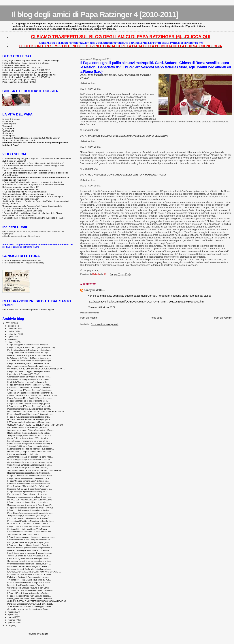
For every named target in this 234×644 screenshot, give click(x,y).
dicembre (13, 326)
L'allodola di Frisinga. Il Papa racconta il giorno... (28, 577)
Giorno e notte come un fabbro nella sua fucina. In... (30, 366)
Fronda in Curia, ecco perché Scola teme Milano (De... (31, 444)
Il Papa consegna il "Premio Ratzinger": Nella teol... (29, 406)
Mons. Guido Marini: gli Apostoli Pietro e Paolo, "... (29, 468)
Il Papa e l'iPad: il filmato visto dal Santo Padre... (28, 593)
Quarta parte (8, 128)
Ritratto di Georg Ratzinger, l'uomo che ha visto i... (29, 433)
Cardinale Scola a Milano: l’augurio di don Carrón (28, 588)
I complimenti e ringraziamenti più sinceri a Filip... (28, 441)
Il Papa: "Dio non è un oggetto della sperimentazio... (30, 371)
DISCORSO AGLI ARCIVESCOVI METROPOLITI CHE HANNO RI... (37, 412)
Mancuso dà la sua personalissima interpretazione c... (30, 548)
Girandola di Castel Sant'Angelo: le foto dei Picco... (29, 377)
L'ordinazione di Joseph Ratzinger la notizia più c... (29, 350)
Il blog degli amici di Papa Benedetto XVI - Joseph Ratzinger (31, 60)
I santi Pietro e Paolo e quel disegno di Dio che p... (29, 566)
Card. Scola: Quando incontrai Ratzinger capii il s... (29, 558)
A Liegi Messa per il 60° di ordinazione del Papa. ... (29, 353)
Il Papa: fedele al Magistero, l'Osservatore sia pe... (29, 363)
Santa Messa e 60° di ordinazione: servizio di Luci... (29, 465)
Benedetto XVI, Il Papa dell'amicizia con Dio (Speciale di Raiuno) (35, 218)
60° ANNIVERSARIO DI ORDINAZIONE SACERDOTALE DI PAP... (36, 369)
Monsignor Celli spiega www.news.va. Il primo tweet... (30, 604)
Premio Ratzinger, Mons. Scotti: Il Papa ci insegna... (30, 398)
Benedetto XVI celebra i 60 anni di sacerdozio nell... (29, 484)
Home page (156, 318)
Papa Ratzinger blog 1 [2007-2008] (19, 82)
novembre (13, 329)
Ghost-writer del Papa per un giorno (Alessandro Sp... (30, 462)
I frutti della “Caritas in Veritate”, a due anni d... (27, 382)
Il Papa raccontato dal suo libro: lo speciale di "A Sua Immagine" (34, 196)
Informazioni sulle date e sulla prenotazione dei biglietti (28, 310)
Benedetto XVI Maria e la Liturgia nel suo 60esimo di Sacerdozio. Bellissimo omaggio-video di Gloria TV (34, 186)
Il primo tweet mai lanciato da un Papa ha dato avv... (30, 532)
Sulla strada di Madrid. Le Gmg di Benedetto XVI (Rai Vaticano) (34, 163)
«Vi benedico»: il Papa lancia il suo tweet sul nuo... (29, 580)
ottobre (12, 331)
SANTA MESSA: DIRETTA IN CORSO (24, 534)
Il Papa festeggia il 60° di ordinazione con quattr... (29, 345)
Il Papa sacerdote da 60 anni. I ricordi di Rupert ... (29, 545)
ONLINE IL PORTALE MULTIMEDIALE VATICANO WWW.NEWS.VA (37, 601)
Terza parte (8, 126)
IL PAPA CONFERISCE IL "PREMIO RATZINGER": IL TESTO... (35, 396)
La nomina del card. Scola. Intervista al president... (29, 569)
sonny (88, 290)
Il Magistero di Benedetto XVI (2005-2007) (22, 68)
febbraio (12, 620)
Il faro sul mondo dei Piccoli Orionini (23, 454)
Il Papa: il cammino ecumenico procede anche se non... (31, 537)
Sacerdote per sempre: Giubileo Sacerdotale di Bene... (31, 430)
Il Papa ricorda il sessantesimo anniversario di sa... (29, 510)
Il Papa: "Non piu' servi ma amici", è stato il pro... (28, 481)
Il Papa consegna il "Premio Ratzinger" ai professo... (30, 390)
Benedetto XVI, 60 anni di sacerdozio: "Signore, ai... (30, 489)
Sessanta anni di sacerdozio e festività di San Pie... (29, 497)
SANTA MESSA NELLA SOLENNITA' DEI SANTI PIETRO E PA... (35, 470)
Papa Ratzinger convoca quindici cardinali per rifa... (29, 409)
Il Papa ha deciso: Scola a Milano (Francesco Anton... (30, 476)
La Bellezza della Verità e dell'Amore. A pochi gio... (29, 358)
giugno (11, 342)
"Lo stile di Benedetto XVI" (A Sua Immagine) (25, 192)
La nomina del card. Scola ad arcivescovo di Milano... (30, 574)
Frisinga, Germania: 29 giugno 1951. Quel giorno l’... (30, 542)
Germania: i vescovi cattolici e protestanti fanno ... (29, 609)
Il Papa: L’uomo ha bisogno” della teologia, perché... (30, 404)
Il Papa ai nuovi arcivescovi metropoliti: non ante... (29, 417)
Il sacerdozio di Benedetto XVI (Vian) (23, 374)
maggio (12, 612)
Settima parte (9, 135)
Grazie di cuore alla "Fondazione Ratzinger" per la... (30, 419)
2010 (8, 625)
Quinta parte (8, 131)
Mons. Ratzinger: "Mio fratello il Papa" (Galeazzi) (28, 486)
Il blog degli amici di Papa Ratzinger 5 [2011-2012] (26, 70)
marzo (11, 617)
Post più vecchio (223, 318)
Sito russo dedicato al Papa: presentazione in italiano (29, 194)
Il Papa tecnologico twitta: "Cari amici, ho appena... (29, 596)
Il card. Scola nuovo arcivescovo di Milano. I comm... (30, 553)
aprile (11, 614)
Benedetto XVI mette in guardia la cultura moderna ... (30, 355)
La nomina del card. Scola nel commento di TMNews (30, 590)
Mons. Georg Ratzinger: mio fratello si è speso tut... (29, 460)
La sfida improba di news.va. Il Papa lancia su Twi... (29, 583)
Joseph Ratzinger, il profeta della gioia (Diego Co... (29, 516)
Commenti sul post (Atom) (105, 324)
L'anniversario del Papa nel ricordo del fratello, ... (28, 494)
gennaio (12, 623)
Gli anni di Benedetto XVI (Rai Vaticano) (23, 211)
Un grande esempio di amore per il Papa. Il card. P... (30, 505)
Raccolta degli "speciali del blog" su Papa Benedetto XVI (29, 75)
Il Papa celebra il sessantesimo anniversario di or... (29, 478)
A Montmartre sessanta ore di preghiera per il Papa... (30, 457)
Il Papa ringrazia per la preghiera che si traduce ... (29, 502)
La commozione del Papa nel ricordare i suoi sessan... (31, 449)
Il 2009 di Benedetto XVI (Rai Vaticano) (22, 208)
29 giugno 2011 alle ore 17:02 (101, 307)
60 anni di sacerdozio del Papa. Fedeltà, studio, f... (29, 564)
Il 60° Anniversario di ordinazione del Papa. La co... (29, 422)
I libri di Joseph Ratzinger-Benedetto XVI (22, 260)
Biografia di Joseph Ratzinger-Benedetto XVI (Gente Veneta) (31, 138)
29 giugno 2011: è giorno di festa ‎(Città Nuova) (27, 529)
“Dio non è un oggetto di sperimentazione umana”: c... (30, 393)
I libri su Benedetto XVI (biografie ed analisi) (23, 263)
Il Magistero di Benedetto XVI (16, 65)
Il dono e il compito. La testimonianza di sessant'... (29, 518)
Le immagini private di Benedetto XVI (21, 189)
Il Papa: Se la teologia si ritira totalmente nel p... (28, 401)
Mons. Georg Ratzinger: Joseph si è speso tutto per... (30, 513)
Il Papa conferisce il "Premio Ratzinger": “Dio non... (29, 385)
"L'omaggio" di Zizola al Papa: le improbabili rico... (29, 446)
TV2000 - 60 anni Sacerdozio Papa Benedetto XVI (28, 170)
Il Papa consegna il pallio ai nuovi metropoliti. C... (28, 492)
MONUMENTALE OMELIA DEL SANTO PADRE (28, 524)
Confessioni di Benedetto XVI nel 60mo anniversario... (30, 387)
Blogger (44, 634)
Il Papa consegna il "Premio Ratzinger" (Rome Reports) (31, 347)
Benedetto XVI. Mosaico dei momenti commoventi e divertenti (33, 182)
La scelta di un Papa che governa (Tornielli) (26, 585)
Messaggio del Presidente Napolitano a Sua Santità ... (30, 521)
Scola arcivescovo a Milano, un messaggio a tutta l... (30, 606)
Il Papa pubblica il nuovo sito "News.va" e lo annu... (29, 526)
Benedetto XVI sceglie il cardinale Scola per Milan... (29, 550)
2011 (8, 323)
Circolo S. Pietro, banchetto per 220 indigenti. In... (29, 438)
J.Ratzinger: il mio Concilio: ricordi (19, 140)
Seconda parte (9, 124)
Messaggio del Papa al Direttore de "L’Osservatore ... (30, 414)
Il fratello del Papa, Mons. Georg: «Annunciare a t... (29, 540)
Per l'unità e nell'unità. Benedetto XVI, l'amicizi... (28, 427)
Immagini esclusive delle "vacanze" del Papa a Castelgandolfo (33, 206)
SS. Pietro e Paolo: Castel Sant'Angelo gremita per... (30, 361)
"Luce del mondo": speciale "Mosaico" (21, 199)
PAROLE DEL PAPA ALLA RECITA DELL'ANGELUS (30, 500)
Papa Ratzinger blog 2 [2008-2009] (19, 79)
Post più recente (89, 318)
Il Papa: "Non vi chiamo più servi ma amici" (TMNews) (30, 508)
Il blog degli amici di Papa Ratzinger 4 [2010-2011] (95, 14)
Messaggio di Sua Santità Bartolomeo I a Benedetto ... (31, 598)
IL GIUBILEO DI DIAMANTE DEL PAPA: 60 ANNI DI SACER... (34, 572)
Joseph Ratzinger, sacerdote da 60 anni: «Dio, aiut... (30, 435)
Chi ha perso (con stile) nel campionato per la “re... (29, 561)
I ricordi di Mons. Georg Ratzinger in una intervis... (29, 379)
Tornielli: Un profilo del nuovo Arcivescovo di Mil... (29, 556)
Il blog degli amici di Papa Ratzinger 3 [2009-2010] (26, 77)
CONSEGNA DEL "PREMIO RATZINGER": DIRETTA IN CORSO (35, 425)
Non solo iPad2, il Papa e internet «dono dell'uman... (30, 452)
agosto (11, 337)
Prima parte (8, 121)
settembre (13, 334)
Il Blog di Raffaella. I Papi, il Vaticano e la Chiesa (25, 63)
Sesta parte (8, 133)
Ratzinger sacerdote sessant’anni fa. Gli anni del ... (29, 473)
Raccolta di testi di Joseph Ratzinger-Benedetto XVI (27, 72)
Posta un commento (90, 313)
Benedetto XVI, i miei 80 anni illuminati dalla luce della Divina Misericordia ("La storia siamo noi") (32, 214)
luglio (11, 339)
